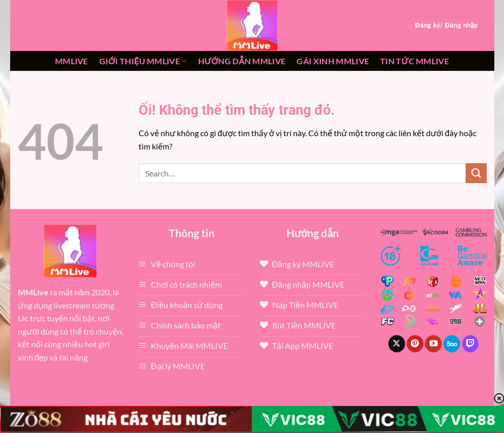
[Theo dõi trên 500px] (452, 344)
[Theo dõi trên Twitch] (471, 344)
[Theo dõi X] (397, 344)
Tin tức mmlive (415, 61)
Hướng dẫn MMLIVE (242, 61)
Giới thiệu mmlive (143, 61)
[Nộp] (476, 173)
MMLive (72, 61)
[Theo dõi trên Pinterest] (415, 344)
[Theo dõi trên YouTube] (433, 344)
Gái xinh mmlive (333, 61)
